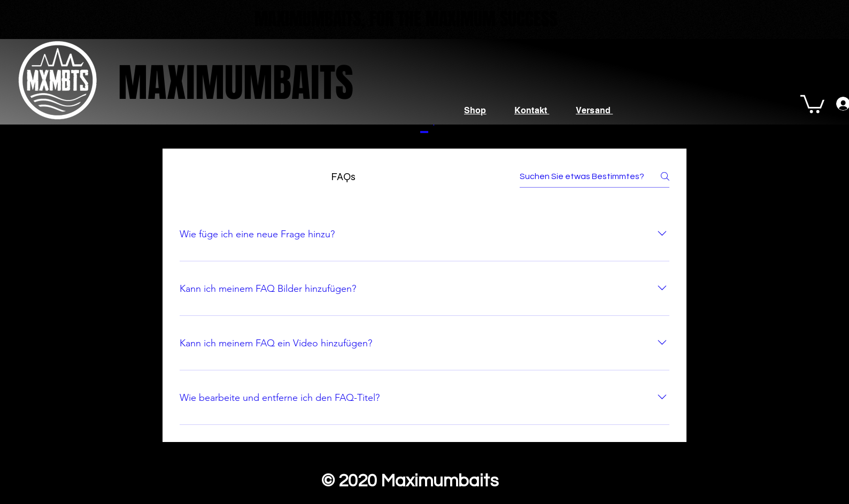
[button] (812, 103)
